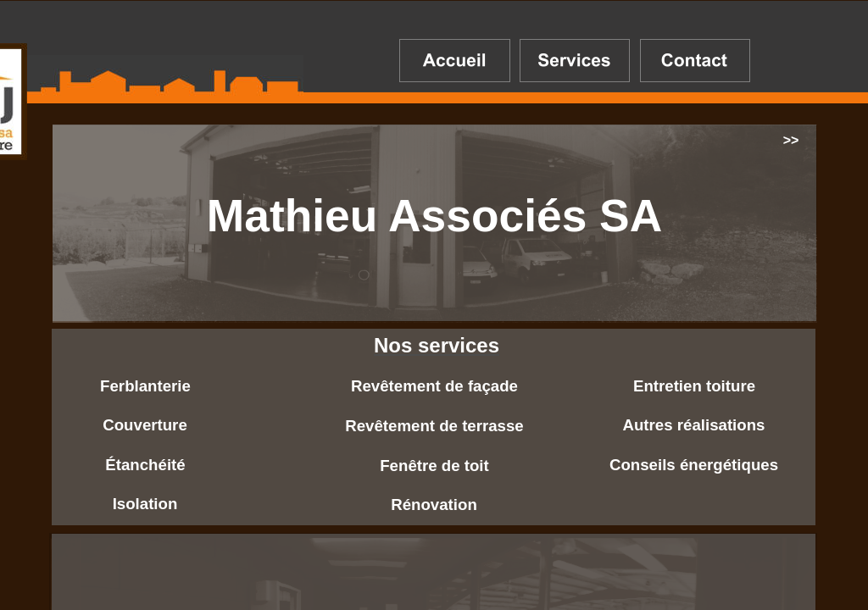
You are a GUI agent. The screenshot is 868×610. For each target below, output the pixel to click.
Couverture (145, 425)
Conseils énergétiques (694, 465)
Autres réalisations (694, 425)
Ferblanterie (145, 386)
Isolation (145, 504)
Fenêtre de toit (434, 466)
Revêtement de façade (434, 386)
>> (791, 140)
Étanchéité (145, 465)
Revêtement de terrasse (434, 426)
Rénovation (434, 505)
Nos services (437, 345)
